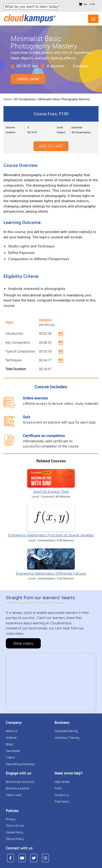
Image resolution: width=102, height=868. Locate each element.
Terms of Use (15, 826)
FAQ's (58, 788)
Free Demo (62, 801)
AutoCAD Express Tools (51, 491)
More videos (23, 643)
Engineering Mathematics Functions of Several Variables (51, 535)
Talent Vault (14, 795)
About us (12, 731)
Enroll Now (28, 79)
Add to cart (51, 146)
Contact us (62, 795)
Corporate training (66, 731)
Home (7, 99)
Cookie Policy (15, 832)
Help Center (62, 782)
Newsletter (13, 751)
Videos (10, 757)
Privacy (11, 819)
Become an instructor (20, 782)
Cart (87, 4)
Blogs (10, 744)
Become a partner (18, 788)
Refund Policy (15, 839)
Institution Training (67, 738)
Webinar (11, 738)
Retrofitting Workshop (20, 764)
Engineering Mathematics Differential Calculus (51, 573)
